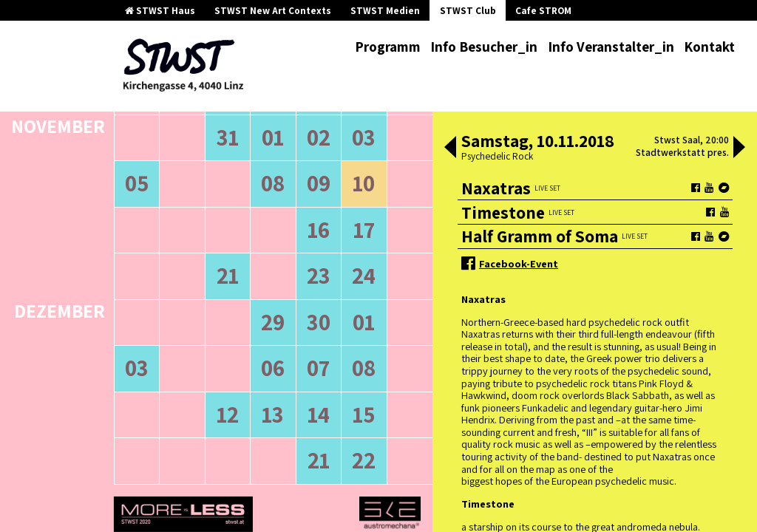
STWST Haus (160, 11)
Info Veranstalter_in (611, 47)
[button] (450, 149)
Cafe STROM (543, 11)
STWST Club (468, 11)
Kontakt (709, 47)
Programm (388, 47)
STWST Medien (385, 11)
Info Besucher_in (484, 47)
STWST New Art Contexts (273, 11)
